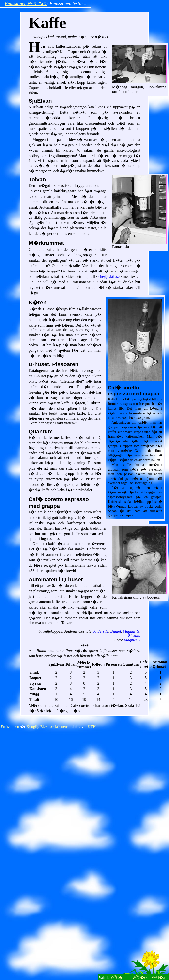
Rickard (134, 636)
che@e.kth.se (109, 277)
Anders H (101, 631)
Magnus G (131, 631)
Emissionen (10, 727)
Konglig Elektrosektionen (47, 727)
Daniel (116, 631)
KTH (92, 727)
